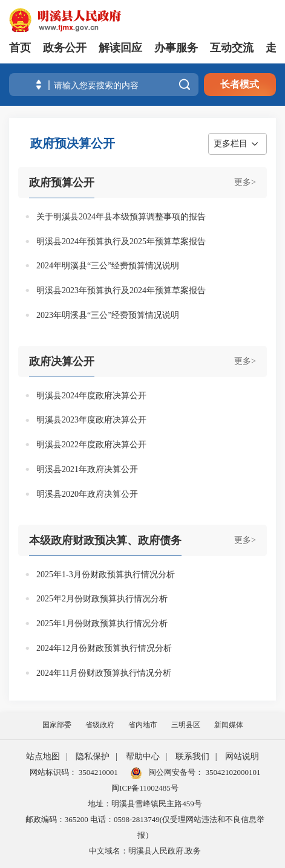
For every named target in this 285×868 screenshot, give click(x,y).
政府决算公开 (62, 361)
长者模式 (240, 84)
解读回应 (120, 48)
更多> (245, 182)
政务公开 (65, 48)
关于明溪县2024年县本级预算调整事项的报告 (121, 217)
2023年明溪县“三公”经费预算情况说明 (108, 315)
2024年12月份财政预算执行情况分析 (104, 648)
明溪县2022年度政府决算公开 (91, 445)
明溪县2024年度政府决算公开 (91, 396)
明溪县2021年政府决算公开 (87, 469)
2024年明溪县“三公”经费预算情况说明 (108, 266)
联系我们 (192, 756)
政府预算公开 (62, 183)
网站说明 (242, 756)
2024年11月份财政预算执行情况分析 (104, 673)
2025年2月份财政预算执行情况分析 (102, 599)
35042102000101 (232, 772)
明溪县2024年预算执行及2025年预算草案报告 (121, 241)
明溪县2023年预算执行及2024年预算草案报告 (121, 290)
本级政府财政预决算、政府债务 (105, 540)
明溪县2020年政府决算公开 (87, 494)
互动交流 (232, 48)
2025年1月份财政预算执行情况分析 (102, 623)
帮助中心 (143, 756)
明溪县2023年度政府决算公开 (91, 420)
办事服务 (176, 48)
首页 (20, 48)
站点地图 (43, 756)
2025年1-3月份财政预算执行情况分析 (106, 575)
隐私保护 (93, 756)
